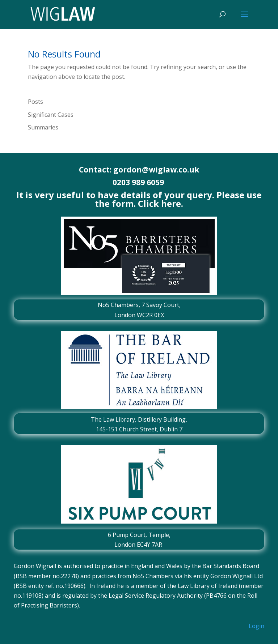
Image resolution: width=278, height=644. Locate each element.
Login (256, 626)
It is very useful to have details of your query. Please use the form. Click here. (139, 199)
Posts (35, 102)
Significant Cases (51, 115)
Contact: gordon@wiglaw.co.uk (139, 170)
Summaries (43, 127)
